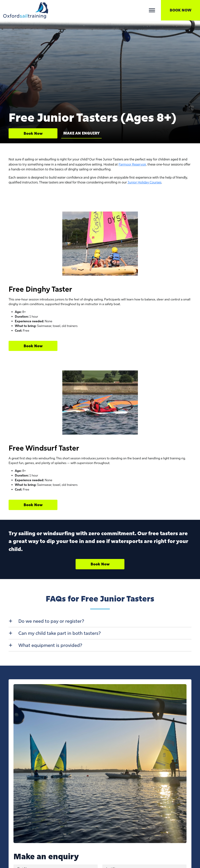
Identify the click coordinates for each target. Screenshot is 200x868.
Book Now (181, 10)
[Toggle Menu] (152, 10)
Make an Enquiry (81, 133)
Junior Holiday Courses (144, 182)
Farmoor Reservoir (132, 164)
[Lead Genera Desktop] (26, 10)
